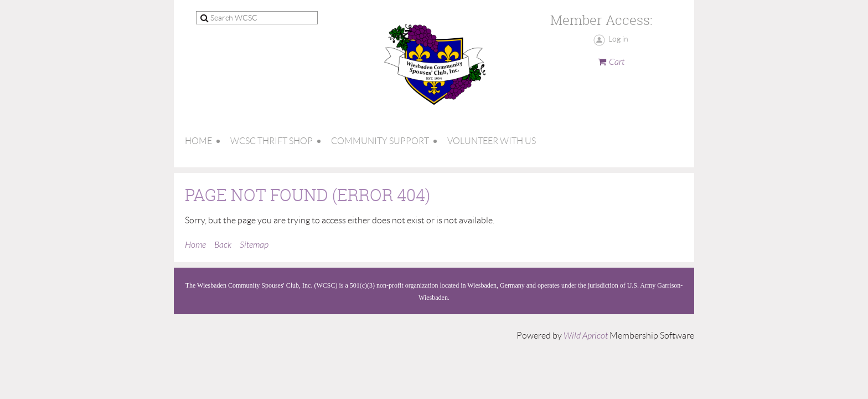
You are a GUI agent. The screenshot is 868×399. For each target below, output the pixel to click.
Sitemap (254, 245)
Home (195, 245)
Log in (618, 39)
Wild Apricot (586, 336)
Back (223, 245)
